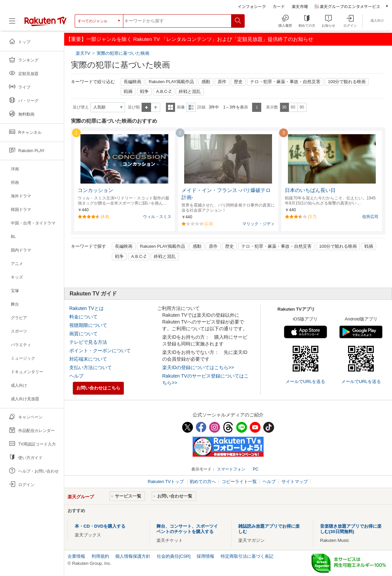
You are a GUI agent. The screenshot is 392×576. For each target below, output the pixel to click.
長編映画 (132, 82)
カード (279, 6)
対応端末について (88, 359)
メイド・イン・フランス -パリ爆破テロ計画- (226, 194)
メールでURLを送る (305, 381)
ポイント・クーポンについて (100, 351)
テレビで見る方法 (88, 342)
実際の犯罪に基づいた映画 (123, 53)
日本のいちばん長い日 (310, 190)
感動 (206, 82)
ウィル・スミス (157, 217)
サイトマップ (295, 482)
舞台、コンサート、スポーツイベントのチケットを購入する (187, 529)
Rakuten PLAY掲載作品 (171, 82)
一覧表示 (170, 107)
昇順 (146, 107)
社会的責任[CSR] (174, 556)
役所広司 (370, 217)
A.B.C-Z (164, 92)
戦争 (144, 92)
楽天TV (84, 53)
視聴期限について (88, 325)
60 (293, 107)
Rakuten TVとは (87, 308)
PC (256, 469)
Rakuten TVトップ (166, 482)
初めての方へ (203, 482)
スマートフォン (231, 469)
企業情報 (76, 556)
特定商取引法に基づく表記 (247, 556)
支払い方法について (91, 367)
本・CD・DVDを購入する (100, 526)
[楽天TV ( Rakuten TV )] (45, 21)
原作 (222, 82)
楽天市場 (300, 6)
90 (302, 107)
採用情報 (205, 556)
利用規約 (100, 556)
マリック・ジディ (259, 224)
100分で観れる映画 (347, 82)
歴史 (238, 82)
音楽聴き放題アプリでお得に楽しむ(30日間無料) (351, 529)
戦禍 (128, 92)
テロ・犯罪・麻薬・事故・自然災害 (285, 82)
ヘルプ (76, 376)
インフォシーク (252, 6)
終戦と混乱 (190, 92)
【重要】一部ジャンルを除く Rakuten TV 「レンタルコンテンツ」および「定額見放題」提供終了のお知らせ (190, 39)
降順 (156, 107)
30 (284, 107)
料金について (83, 317)
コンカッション (95, 190)
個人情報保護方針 (133, 556)
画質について (83, 334)
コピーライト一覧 (239, 482)
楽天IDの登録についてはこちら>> (198, 367)
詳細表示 (191, 107)
